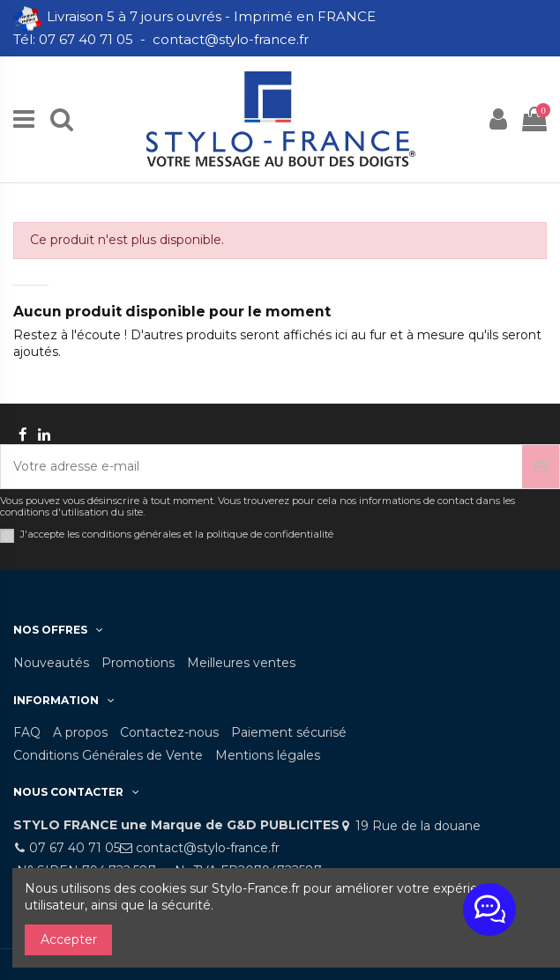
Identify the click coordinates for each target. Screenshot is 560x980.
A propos (80, 732)
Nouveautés (51, 663)
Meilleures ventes (241, 663)
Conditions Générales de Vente (108, 755)
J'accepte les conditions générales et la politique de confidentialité (177, 535)
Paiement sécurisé (289, 732)
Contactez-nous (169, 732)
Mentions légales (268, 755)
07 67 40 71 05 (75, 848)
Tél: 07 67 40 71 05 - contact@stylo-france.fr (163, 39)
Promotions (138, 663)
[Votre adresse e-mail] (261, 467)
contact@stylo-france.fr (208, 848)
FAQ (27, 732)
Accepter (69, 939)
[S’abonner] (541, 467)
